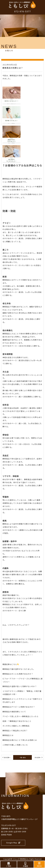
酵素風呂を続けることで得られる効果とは (20, 740)
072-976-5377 (23, 11)
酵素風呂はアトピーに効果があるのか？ (19, 707)
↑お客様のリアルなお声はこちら (22, 165)
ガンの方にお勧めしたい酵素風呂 (16, 726)
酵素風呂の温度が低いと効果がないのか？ (20, 686)
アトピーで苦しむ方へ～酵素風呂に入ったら (20, 716)
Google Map (13, 843)
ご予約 (9, 865)
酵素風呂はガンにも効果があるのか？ (18, 674)
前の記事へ (7, 757)
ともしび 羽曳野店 (19, 859)
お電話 (25, 865)
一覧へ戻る (22, 757)
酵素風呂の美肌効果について (14, 712)
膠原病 (6, 592)
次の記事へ (38, 757)
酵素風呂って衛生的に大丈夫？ (15, 731)
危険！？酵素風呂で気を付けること (17, 721)
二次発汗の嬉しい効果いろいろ (15, 745)
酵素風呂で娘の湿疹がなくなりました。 (19, 669)
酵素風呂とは (8, 735)
